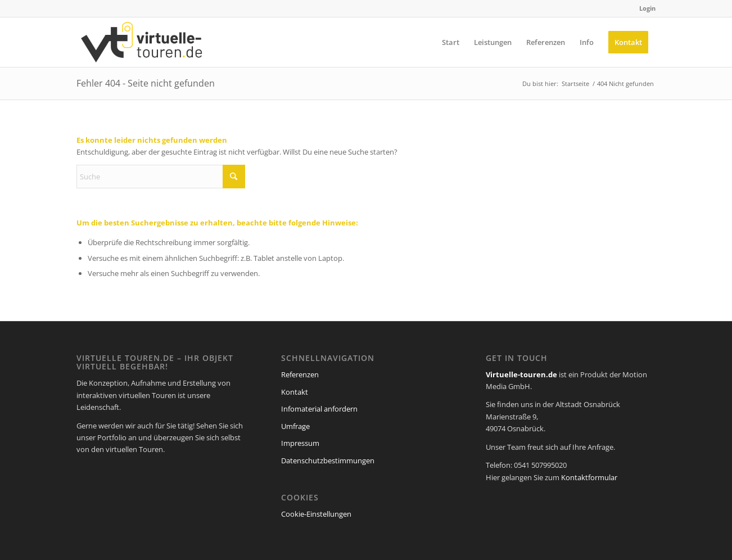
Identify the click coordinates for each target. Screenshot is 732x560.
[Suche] (161, 177)
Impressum (300, 443)
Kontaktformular (589, 477)
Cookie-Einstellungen (316, 514)
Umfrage (295, 426)
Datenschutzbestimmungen (328, 460)
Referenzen (300, 374)
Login (647, 8)
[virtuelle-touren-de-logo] (142, 42)
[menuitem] (645, 8)
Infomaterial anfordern (319, 409)
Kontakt (295, 392)
